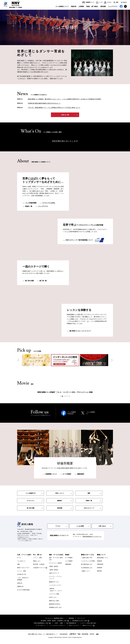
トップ (101, 2)
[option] (36, 361)
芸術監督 (99, 563)
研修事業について (90, 2)
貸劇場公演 (20, 589)
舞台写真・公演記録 (39, 567)
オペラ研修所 (67, 475)
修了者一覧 (43, 281)
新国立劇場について (103, 560)
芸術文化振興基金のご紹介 (41, 625)
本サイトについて (74, 628)
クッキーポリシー (41, 628)
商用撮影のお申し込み (55, 610)
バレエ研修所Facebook (72, 413)
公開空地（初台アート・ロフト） (56, 592)
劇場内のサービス (54, 584)
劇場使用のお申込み (55, 606)
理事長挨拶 (100, 567)
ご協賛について (85, 573)
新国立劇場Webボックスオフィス (92, 539)
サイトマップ (81, 621)
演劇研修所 (81, 475)
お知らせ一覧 (65, 115)
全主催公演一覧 (21, 577)
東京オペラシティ (88, 628)
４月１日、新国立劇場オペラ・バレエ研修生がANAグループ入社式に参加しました (54, 108)
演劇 (18, 567)
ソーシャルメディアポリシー (57, 628)
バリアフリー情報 (54, 596)
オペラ (19, 560)
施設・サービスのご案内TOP (56, 561)
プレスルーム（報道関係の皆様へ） (55, 621)
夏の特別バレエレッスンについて (80, 331)
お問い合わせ (102, 528)
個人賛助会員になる (87, 567)
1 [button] (61, 397)
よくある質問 (80, 528)
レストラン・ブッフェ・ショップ (56, 580)
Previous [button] (19, 361)
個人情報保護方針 (71, 625)
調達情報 (71, 621)
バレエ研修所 (69, 563)
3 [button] (65, 397)
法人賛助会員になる (87, 570)
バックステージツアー (55, 587)
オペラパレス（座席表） (56, 565)
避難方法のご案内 (54, 603)
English (125, 2)
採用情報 (99, 570)
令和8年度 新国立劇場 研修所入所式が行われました (44, 103)
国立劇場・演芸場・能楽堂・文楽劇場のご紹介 (54, 623)
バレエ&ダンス (21, 563)
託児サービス (53, 600)
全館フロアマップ (54, 575)
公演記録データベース (39, 570)
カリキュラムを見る (49, 203)
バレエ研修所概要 (31, 203)
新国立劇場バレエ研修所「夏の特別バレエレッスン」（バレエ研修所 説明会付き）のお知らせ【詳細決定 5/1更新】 (65, 99)
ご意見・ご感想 (58, 625)
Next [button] (111, 361)
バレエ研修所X (91, 413)
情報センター (37, 563)
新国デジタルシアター (23, 570)
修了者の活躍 (29, 281)
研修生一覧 (29, 207)
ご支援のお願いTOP (87, 560)
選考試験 (103, 6)
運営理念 (99, 573)
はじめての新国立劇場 (23, 592)
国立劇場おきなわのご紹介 (80, 623)
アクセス (109, 2)
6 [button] (70, 397)
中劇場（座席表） (54, 569)
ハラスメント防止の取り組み (88, 625)
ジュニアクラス (113, 6)
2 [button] (63, 397)
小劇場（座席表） (54, 572)
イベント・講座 (21, 573)
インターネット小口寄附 (88, 563)
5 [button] (68, 397)
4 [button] (66, 397)
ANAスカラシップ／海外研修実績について (79, 241)
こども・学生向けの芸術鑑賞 (23, 581)
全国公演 (20, 585)
